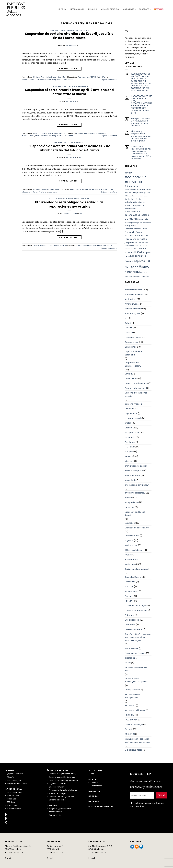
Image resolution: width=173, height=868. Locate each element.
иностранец (130, 658)
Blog (92, 773)
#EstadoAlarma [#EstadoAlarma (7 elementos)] (131, 189)
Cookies (93, 796)
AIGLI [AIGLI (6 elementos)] (144, 202)
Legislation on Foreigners (137, 527)
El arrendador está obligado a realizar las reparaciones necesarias (69, 204)
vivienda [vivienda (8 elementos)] (128, 256)
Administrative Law (134, 289)
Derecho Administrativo (136, 383)
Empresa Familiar (56, 787)
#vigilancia (57, 79)
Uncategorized (132, 620)
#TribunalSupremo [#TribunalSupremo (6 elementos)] (132, 196)
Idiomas (128, 461)
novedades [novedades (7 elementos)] (129, 245)
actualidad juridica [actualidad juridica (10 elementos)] (133, 202)
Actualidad (130, 9)
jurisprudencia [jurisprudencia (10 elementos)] (131, 242)
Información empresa (101, 806)
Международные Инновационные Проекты (136, 680)
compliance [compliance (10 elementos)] (130, 225)
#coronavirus (83, 77)
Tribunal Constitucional (136, 610)
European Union (132, 432)
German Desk (13, 795)
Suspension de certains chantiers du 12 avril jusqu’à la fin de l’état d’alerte (69, 35)
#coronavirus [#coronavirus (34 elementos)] (135, 177)
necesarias (96, 245)
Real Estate (84, 30)
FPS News (54, 30)
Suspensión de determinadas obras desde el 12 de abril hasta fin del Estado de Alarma (69, 148)
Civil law (128, 328)
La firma (63, 9)
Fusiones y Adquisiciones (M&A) (63, 773)
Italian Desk (12, 798)
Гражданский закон (133, 629)
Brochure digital (14, 780)
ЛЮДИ (128, 662)
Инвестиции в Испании (135, 653)
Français (63, 30)
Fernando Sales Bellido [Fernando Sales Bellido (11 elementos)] (136, 235)
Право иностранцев (134, 724)
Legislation (73, 30)
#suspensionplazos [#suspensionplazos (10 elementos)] (141, 192)
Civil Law (53, 198)
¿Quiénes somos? (15, 773)
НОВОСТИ (130, 715)
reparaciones (67, 79)
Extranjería (130, 437)
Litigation (85, 198)
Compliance (131, 347)
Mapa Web (94, 801)
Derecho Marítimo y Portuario (62, 796)
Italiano (128, 497)
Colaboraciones (14, 808)
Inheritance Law (132, 475)
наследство (130, 705)
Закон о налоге (132, 648)
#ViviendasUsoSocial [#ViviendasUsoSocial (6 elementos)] (133, 199)
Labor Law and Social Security (135, 513)
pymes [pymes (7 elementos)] (127, 248)
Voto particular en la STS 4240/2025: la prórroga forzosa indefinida (141, 122)
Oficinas (94, 782)
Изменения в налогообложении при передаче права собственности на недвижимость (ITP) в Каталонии (141, 152)
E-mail (8, 858)
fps (80, 45)
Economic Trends (133, 418)
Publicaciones (131, 559)
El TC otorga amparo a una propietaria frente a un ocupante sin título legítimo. (141, 136)
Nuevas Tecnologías (58, 793)
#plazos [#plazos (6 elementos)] (128, 192)
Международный (132, 689)
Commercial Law (133, 337)
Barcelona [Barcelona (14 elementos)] (143, 215)
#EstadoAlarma (28, 79)
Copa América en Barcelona (133, 353)
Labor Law (130, 507)
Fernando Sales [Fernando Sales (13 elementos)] (133, 232)
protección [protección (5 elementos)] (144, 246)
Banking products (133, 308)
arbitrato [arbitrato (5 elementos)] (141, 205)
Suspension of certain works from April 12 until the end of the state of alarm (69, 92)
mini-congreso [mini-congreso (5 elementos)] (143, 242)
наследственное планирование (132, 696)
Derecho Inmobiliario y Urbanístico (64, 780)
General (129, 456)
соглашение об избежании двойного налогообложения (137, 740)
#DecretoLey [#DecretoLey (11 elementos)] (131, 186)
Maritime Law (131, 545)
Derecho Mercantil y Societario (62, 777)
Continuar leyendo (69, 68)
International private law (137, 485)
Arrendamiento (132, 304)
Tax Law (128, 596)
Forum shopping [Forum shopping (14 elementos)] (134, 239)
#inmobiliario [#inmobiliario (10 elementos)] (144, 189)
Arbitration (130, 299)
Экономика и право (133, 750)
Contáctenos (96, 785)
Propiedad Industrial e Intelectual (63, 790)
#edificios (103, 77)
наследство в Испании (135, 710)
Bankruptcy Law (132, 313)
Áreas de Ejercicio (111, 9)
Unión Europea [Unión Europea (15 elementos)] (143, 252)
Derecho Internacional (136, 388)
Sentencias (130, 581)
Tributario (129, 615)
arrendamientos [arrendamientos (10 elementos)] (132, 211)
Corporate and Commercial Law (133, 364)
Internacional (78, 9)
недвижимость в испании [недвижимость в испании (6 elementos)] (140, 276)
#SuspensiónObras (43, 79)
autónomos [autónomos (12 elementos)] (131, 215)
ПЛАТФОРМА (131, 719)
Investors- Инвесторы (135, 492)
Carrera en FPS (55, 815)
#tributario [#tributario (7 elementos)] (144, 196)
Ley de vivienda (132, 535)
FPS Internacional (15, 792)
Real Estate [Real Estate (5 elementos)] (134, 249)
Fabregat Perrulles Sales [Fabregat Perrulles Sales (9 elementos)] (136, 228)
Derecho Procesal (133, 404)
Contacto (145, 9)
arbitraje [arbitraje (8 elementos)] (134, 205)
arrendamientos (84, 245)
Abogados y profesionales (60, 808)
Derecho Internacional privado (136, 394)
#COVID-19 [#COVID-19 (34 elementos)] (133, 182)
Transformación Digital (136, 605)
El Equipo (93, 9)
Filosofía (11, 777)
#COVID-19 (94, 77)
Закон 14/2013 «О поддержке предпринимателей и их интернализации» (138, 637)
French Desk (12, 805)
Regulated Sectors (134, 577)
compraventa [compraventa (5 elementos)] (141, 226)
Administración (55, 812)
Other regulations (133, 550)
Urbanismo (130, 624)
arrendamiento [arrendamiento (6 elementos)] (130, 208)
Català (128, 323)
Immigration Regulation (136, 466)
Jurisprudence (73, 198)
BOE (127, 318)
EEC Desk (11, 802)
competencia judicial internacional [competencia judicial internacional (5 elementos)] (140, 222)
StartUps (129, 586)
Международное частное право (136, 669)
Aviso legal (95, 791)
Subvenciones (131, 591)
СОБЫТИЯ (130, 734)
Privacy (128, 554)
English (54, 86)
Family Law (130, 442)
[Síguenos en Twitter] (132, 846)
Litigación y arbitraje (58, 783)
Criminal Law (131, 378)
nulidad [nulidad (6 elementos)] (138, 245)
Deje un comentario (109, 79)
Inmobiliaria (130, 480)
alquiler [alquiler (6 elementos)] (127, 205)
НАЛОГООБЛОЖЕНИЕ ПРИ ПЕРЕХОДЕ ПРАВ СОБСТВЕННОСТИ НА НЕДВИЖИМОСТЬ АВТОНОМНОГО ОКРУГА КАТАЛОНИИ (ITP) (142, 104)
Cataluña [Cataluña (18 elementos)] (131, 218)
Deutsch (129, 408)
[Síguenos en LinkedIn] (141, 846)
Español (62, 198)
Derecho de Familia (57, 799)
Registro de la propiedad (137, 569)
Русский (128, 729)
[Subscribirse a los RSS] (137, 846)
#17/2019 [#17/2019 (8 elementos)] (129, 172)
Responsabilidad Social (17, 783)
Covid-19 (129, 373)
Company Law (132, 342)
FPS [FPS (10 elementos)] (145, 239)
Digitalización (131, 413)
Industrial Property (134, 470)
